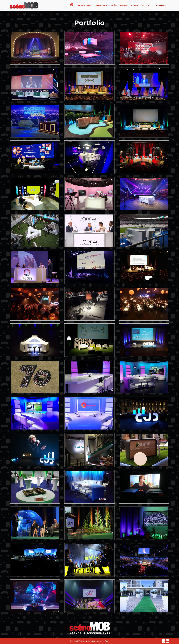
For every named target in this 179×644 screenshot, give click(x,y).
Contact (147, 5)
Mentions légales (96, 641)
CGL (107, 641)
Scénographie (119, 5)
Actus (135, 5)
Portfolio (161, 5)
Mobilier (101, 5)
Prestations (85, 5)
